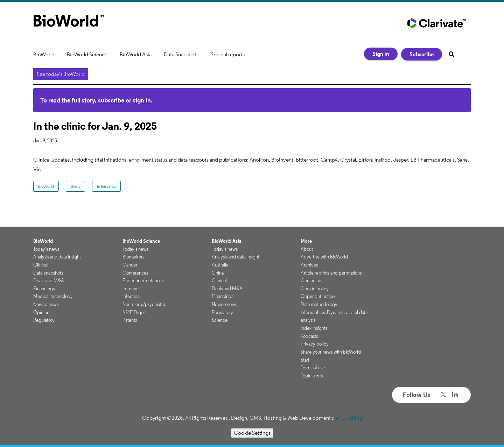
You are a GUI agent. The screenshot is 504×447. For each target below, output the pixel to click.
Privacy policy (315, 344)
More (306, 241)
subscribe (111, 100)
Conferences (135, 273)
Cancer (130, 265)
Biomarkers (133, 257)
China (218, 273)
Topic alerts (312, 376)
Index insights (314, 328)
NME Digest (135, 312)
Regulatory (44, 320)
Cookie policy (315, 289)
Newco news (46, 304)
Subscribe (422, 54)
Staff (305, 360)
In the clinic (106, 186)
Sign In (381, 54)
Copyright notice (318, 296)
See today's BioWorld (61, 74)
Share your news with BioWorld (331, 352)
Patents (130, 320)
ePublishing (349, 418)
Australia (220, 265)
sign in (142, 100)
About (307, 249)
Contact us (311, 281)
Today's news (46, 249)
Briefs (75, 186)
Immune (131, 289)
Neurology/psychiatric (144, 304)
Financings (44, 289)
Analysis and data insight (57, 257)
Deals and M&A (49, 281)
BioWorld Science (87, 54)
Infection (131, 296)
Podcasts (309, 336)
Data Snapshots (181, 54)
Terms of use (313, 368)
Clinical (41, 265)
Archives (309, 265)
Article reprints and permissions (331, 273)
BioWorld (44, 54)
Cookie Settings (252, 433)
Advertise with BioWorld (324, 257)
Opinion (41, 312)
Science (220, 320)
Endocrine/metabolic (143, 281)
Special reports (228, 54)
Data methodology (319, 304)
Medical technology (53, 296)
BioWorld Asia (136, 54)
